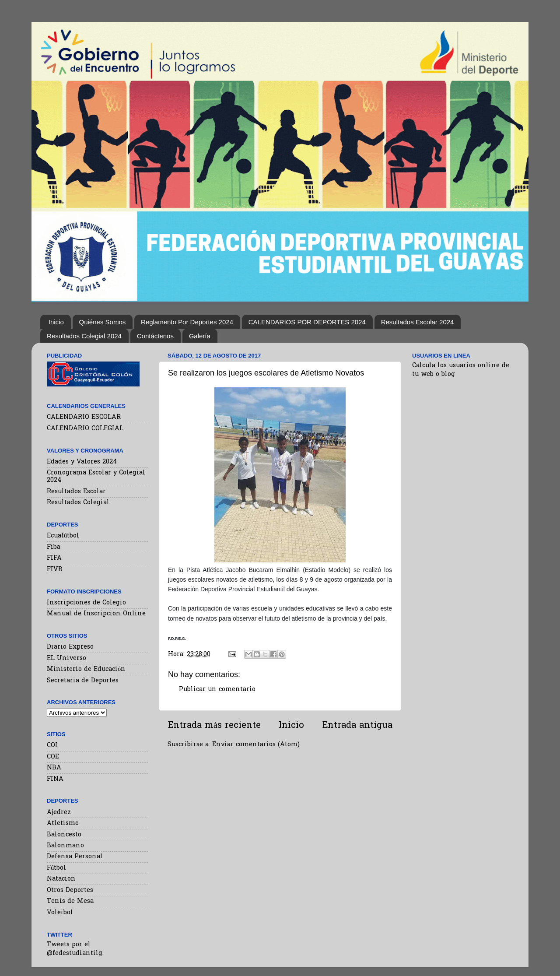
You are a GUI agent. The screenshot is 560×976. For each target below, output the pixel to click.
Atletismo (63, 823)
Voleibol (60, 913)
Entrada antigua (357, 726)
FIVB (55, 570)
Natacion (61, 879)
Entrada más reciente (214, 726)
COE (53, 757)
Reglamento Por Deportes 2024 (187, 322)
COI (52, 746)
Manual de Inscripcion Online (96, 614)
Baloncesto (64, 835)
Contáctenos (155, 336)
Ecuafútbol (63, 536)
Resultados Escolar (76, 492)
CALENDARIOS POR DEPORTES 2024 (307, 322)
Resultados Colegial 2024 (84, 336)
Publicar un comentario (217, 690)
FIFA (54, 558)
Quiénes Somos (103, 322)
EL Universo (66, 658)
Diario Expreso (70, 647)
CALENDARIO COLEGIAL (85, 429)
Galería (200, 336)
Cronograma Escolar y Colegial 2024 (96, 477)
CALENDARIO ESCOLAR (84, 417)
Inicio (56, 322)
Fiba (54, 547)
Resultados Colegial (78, 503)
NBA (54, 768)
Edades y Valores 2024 (82, 462)
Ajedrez (59, 813)
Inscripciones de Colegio (86, 603)
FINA (55, 779)
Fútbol (56, 868)
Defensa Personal (75, 857)
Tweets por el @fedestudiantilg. (75, 949)
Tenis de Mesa (70, 901)
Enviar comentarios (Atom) (256, 745)
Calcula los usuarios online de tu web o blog (461, 370)
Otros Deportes (70, 890)
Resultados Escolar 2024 (418, 322)
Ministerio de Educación (86, 669)
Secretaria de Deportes (83, 681)
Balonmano (65, 846)
